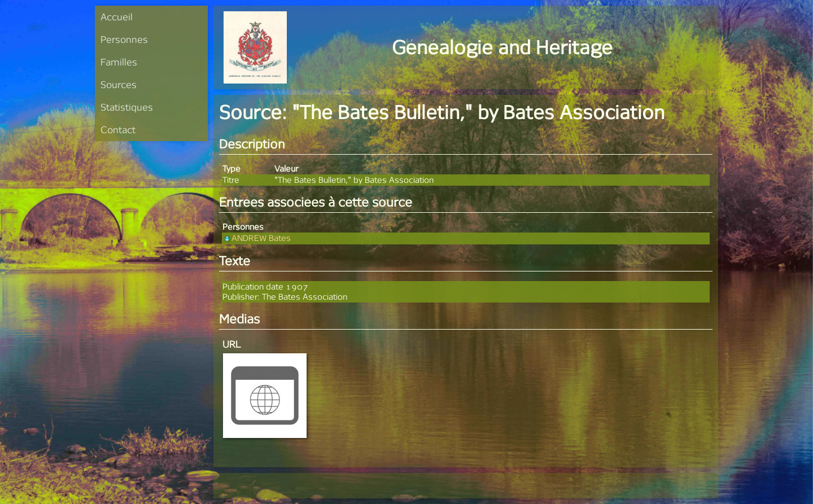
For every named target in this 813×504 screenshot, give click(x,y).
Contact (118, 130)
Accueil (117, 17)
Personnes (124, 39)
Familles (119, 62)
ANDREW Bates (257, 238)
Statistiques (127, 107)
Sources (119, 84)
